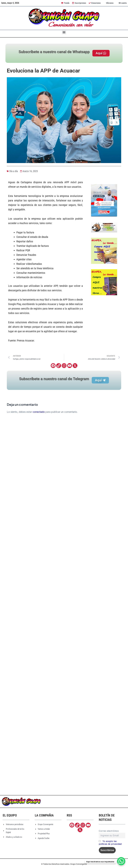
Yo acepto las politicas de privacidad (110, 843)
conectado (39, 412)
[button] (64, 32)
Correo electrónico (109, 831)
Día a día (14, 171)
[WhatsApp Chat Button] (121, 861)
